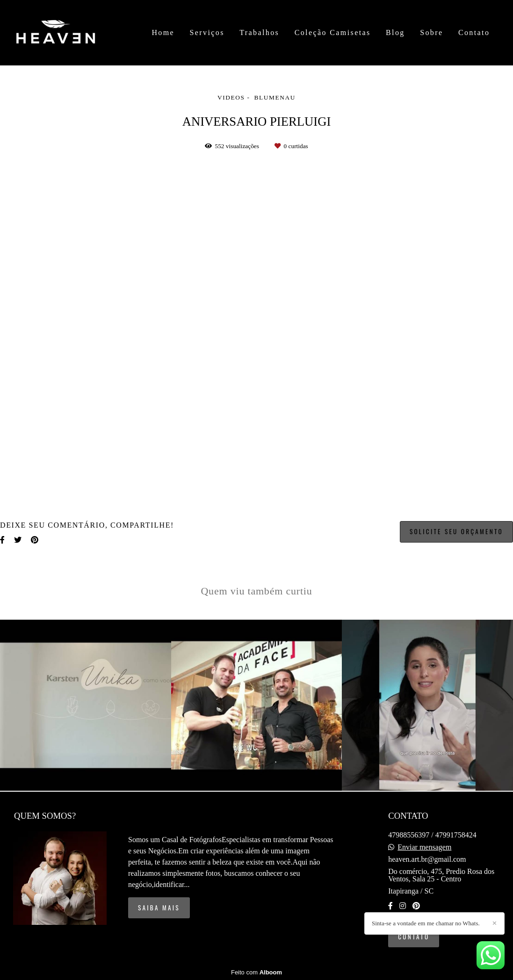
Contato (474, 32)
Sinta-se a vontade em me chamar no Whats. (426, 923)
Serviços (207, 32)
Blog (395, 32)
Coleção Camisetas (333, 32)
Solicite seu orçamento (456, 531)
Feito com (256, 972)
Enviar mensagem (424, 847)
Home (163, 32)
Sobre (431, 32)
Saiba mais (159, 908)
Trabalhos (259, 32)
